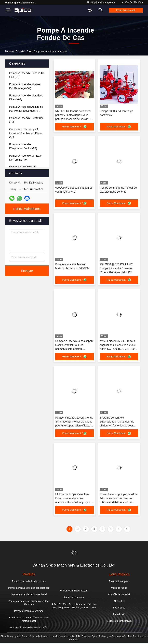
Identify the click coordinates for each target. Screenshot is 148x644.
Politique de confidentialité (119, 622)
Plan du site (119, 615)
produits (20, 51)
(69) (27, 75)
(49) (25, 158)
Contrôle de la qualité (119, 595)
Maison (9, 51)
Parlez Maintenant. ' (74, 127)
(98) (26, 98)
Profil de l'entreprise (119, 582)
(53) (23, 146)
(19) (26, 120)
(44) (26, 109)
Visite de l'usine (119, 589)
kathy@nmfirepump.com (101, 2)
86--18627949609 (132, 2)
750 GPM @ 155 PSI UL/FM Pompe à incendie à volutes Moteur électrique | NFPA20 (117, 269)
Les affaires (119, 608)
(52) (25, 86)
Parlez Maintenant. (125, 10)
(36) (26, 133)
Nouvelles (119, 602)
